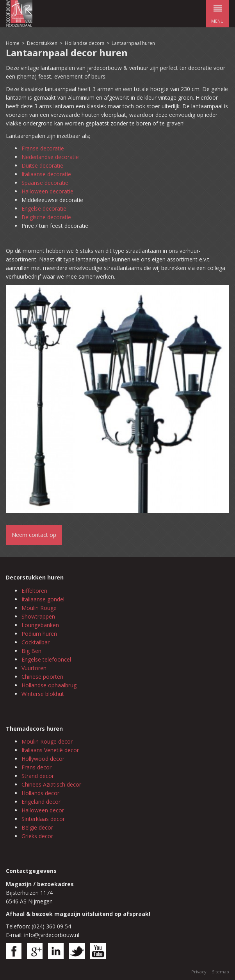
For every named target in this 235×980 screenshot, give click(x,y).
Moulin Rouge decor (47, 741)
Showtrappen (38, 616)
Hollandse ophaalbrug (49, 685)
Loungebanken (40, 625)
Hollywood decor (43, 759)
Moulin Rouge (39, 608)
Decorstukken (42, 43)
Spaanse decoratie (45, 183)
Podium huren (39, 634)
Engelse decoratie (44, 208)
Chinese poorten (42, 677)
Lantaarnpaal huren (133, 43)
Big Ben (31, 651)
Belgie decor (37, 827)
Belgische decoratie (46, 217)
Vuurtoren (34, 668)
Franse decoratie (43, 148)
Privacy (199, 972)
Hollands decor (40, 793)
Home (13, 43)
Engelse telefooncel (46, 659)
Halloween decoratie (47, 191)
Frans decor (36, 767)
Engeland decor (41, 802)
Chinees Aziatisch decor (51, 784)
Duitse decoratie (42, 165)
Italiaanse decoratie (46, 174)
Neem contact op (34, 535)
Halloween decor (43, 810)
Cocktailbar (36, 642)
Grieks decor (37, 836)
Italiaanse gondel (43, 599)
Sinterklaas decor (43, 819)
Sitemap (221, 972)
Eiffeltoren (34, 591)
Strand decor (38, 776)
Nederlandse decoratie (50, 157)
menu (217, 12)
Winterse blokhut (43, 694)
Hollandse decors (85, 43)
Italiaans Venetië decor (50, 750)
